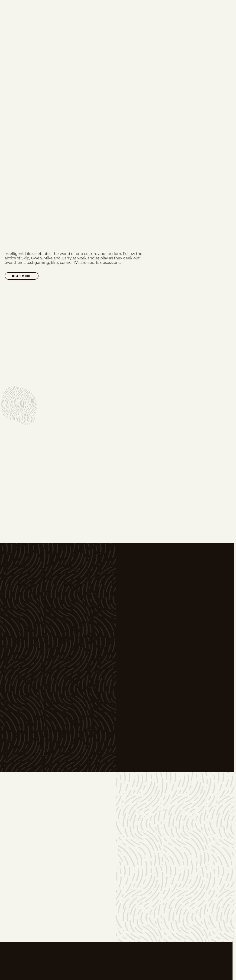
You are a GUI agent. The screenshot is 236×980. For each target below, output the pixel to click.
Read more (25, 277)
